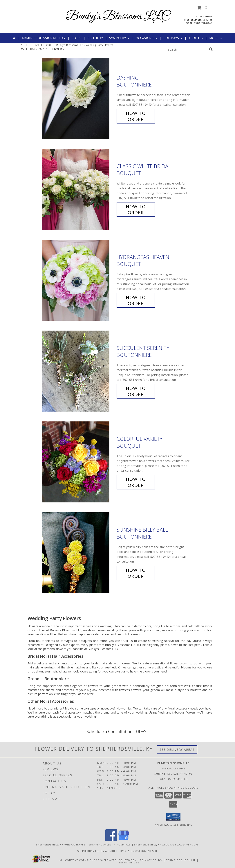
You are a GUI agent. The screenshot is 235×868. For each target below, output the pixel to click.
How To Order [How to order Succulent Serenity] (136, 391)
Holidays (173, 38)
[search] (211, 49)
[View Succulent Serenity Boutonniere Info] (79, 371)
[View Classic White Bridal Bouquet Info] (79, 189)
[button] (202, 8)
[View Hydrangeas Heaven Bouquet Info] (79, 280)
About (196, 38)
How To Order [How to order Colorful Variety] (136, 482)
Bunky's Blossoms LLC (118, 17)
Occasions (147, 38)
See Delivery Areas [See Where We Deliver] (177, 750)
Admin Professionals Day (44, 38)
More (216, 38)
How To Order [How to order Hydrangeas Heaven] (136, 300)
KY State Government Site (139, 851)
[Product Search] (187, 49)
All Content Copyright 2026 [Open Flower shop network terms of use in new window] (81, 860)
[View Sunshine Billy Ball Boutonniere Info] (79, 553)
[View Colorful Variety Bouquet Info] (79, 462)
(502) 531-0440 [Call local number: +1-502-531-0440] (203, 23)
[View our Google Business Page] (124, 840)
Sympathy (120, 38)
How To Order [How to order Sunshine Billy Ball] (136, 573)
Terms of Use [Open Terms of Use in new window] (129, 862)
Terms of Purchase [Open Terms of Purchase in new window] (181, 860)
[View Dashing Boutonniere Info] (79, 98)
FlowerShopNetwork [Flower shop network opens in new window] (120, 860)
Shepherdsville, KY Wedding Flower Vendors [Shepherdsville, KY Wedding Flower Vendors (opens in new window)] (166, 844)
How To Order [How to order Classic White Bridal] (136, 209)
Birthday (95, 38)
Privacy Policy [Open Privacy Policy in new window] (151, 860)
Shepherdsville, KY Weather (97, 851)
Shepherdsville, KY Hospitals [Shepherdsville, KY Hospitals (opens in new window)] (110, 844)
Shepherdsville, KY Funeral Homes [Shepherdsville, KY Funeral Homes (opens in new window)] (61, 844)
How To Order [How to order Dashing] (136, 116)
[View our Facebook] (111, 840)
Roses (76, 38)
